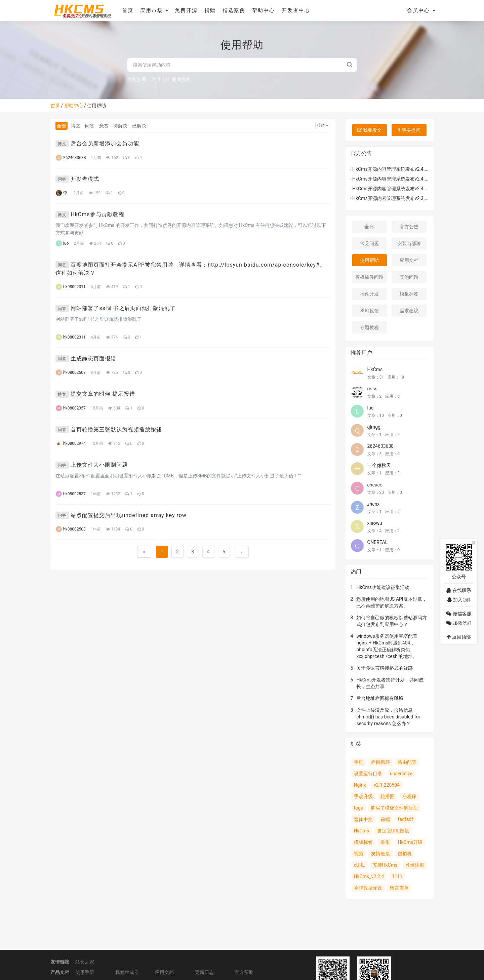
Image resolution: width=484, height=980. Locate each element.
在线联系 (459, 590)
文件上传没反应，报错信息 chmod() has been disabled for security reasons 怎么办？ (388, 717)
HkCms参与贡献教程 (97, 214)
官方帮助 (244, 972)
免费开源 (186, 10)
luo (371, 408)
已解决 (139, 126)
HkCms (375, 369)
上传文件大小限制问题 (99, 465)
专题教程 (369, 327)
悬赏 (104, 126)
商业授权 (181, 79)
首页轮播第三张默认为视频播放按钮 (116, 429)
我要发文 (370, 130)
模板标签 (409, 294)
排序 (323, 125)
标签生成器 (127, 972)
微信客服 (459, 614)
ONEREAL (378, 542)
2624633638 (381, 446)
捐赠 (210, 10)
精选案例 (234, 10)
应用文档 (409, 260)
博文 (76, 126)
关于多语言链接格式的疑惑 (385, 668)
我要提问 (409, 130)
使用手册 (85, 972)
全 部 (370, 227)
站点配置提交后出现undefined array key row (129, 515)
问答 (90, 126)
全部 (62, 126)
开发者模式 (85, 179)
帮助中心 (263, 10)
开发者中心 (296, 10)
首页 (127, 10)
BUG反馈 (370, 311)
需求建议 (409, 311)
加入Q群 (459, 600)
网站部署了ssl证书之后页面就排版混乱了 (123, 308)
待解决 (120, 126)
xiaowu (375, 523)
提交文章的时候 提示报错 (103, 394)
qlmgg (374, 427)
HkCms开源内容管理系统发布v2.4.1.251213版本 (403, 179)
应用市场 (154, 10)
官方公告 (409, 227)
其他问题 (409, 277)
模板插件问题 (369, 277)
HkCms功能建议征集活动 (383, 587)
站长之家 (85, 962)
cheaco (375, 485)
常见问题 (369, 243)
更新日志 (204, 972)
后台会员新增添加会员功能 (105, 143)
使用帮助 (369, 260)
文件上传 (161, 79)
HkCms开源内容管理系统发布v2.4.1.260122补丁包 (405, 169)
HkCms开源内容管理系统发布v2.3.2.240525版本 (403, 198)
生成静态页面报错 (93, 359)
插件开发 (369, 294)
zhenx (374, 504)
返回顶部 (459, 637)
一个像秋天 (379, 465)
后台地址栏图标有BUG (380, 698)
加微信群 (459, 623)
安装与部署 (409, 243)
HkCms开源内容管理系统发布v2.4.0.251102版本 (403, 189)
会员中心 (421, 10)
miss (372, 389)
